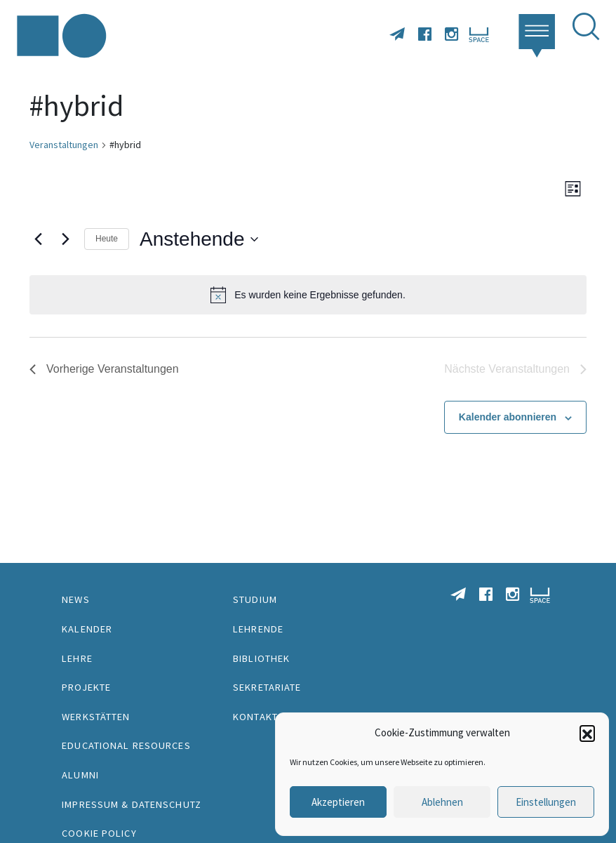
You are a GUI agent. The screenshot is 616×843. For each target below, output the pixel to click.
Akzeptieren (338, 802)
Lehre (77, 658)
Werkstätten (96, 717)
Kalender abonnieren (508, 417)
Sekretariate (267, 687)
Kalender (87, 629)
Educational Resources (126, 745)
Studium (255, 599)
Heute (107, 239)
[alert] (308, 295)
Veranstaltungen (64, 145)
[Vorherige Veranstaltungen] (38, 239)
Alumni (80, 775)
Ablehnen (442, 802)
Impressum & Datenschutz (132, 804)
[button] (587, 733)
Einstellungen (546, 802)
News (75, 599)
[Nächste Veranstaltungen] (65, 239)
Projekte (86, 687)
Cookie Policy (99, 833)
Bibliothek (261, 658)
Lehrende (258, 629)
